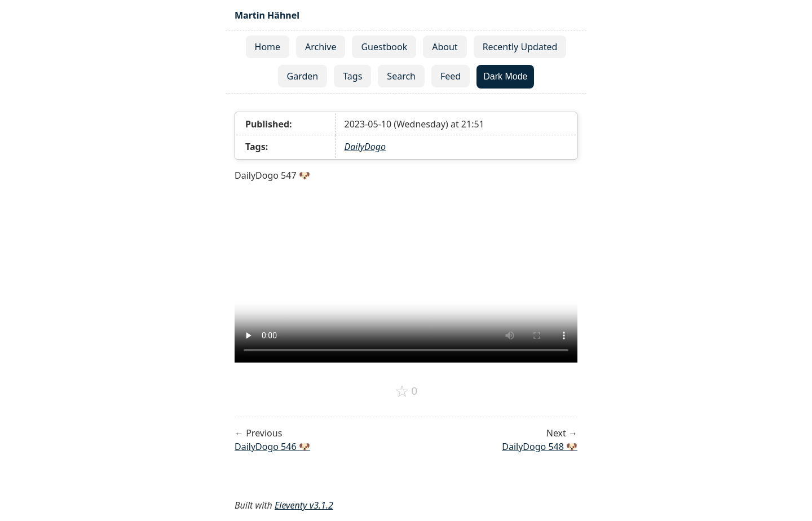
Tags (352, 76)
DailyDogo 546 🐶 (272, 447)
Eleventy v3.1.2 (304, 505)
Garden (303, 76)
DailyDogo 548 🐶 (540, 447)
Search (401, 76)
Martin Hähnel (267, 15)
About (445, 47)
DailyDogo (365, 147)
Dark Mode (505, 76)
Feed (451, 76)
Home (268, 47)
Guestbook (384, 47)
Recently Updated (520, 47)
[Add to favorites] (406, 391)
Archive (321, 47)
